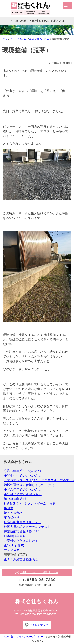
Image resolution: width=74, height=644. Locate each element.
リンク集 (8, 637)
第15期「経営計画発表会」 (23, 494)
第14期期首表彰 (15, 499)
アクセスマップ (39, 625)
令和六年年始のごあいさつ (23, 490)
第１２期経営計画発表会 (21, 559)
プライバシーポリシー (30, 637)
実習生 (9, 508)
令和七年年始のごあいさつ (23, 476)
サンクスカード (15, 550)
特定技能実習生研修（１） (23, 531)
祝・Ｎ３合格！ (15, 513)
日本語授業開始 (15, 536)
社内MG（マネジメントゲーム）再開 (30, 503)
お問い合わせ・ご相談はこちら (39, 572)
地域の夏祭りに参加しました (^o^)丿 (31, 485)
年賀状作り (12, 517)
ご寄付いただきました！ (21, 541)
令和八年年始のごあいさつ (23, 471)
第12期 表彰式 (14, 545)
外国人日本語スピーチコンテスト (27, 527)
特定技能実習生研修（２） (23, 522)
